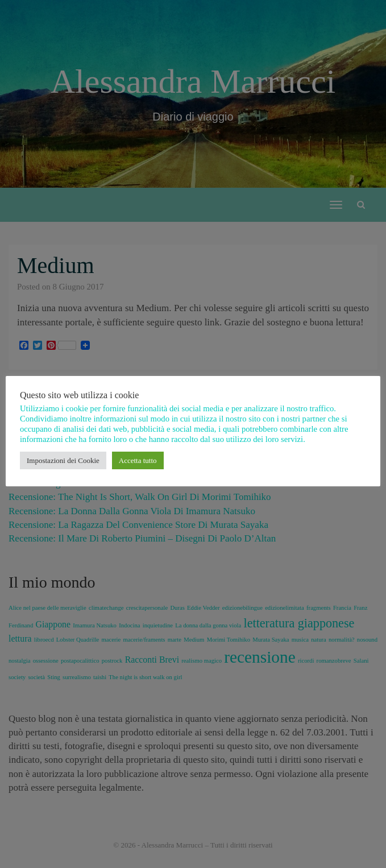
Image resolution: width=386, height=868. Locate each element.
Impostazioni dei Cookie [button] (63, 460)
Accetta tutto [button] (138, 460)
